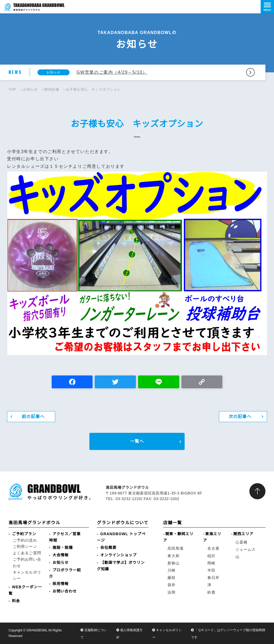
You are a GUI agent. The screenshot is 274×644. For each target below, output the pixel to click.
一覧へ (137, 441)
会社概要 (108, 548)
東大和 (174, 556)
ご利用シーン (25, 546)
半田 (211, 570)
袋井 (172, 585)
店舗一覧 (173, 523)
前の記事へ (33, 417)
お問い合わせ (65, 591)
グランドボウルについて (123, 523)
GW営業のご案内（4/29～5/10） (112, 72)
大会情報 (60, 555)
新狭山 (174, 563)
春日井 (213, 578)
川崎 (172, 570)
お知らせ (30, 89)
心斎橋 (241, 542)
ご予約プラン (24, 534)
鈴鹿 (211, 592)
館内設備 (52, 89)
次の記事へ (240, 417)
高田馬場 (176, 548)
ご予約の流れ (25, 540)
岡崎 (211, 563)
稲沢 (211, 556)
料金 (16, 601)
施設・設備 (63, 548)
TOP (12, 89)
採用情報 (60, 584)
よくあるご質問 (27, 553)
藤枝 (172, 578)
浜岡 (172, 592)
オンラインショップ (119, 555)
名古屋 (213, 548)
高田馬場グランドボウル (35, 523)
